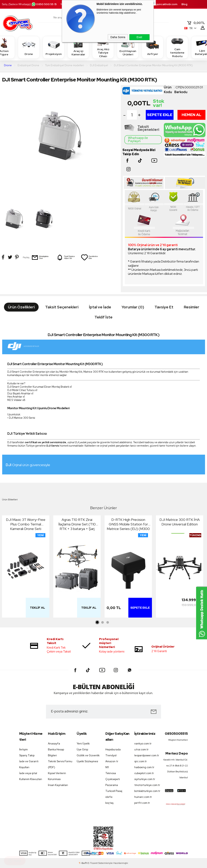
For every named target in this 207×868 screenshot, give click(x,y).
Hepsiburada (113, 749)
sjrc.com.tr (141, 761)
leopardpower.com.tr (147, 755)
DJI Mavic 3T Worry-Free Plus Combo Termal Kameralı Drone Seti (26, 524)
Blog (184, 4)
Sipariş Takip (27, 755)
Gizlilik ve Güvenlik (88, 755)
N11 (107, 767)
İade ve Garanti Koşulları (29, 764)
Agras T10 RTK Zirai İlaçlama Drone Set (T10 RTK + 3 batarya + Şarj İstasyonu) (77, 524)
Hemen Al (191, 115)
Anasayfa (54, 744)
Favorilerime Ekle (89, 257)
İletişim (23, 749)
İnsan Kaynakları (58, 785)
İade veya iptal (28, 773)
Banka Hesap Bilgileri (56, 752)
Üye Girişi (82, 749)
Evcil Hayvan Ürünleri (128, 47)
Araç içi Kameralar (78, 47)
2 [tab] (103, 622)
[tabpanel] (26, 568)
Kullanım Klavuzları (31, 779)
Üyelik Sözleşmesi (87, 761)
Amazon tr (112, 761)
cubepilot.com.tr (144, 773)
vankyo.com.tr (143, 744)
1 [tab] (97, 622)
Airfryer (153, 47)
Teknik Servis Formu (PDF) (60, 764)
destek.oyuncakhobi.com (161, 4)
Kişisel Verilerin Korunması (57, 776)
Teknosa (111, 773)
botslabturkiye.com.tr (147, 791)
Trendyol (111, 755)
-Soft (83, 863)
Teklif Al (37, 608)
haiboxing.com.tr (144, 767)
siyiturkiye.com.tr (145, 779)
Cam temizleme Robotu (177, 47)
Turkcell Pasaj (114, 791)
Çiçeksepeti (113, 779)
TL (196, 23)
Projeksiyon (54, 47)
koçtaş (109, 803)
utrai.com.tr (141, 749)
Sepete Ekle (160, 115)
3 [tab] (108, 622)
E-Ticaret (93, 863)
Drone (29, 47)
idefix (109, 797)
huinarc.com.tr (143, 797)
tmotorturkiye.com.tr (147, 785)
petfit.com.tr (142, 803)
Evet (139, 37)
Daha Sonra (118, 37)
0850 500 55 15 (44, 4)
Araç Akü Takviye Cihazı (103, 47)
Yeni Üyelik (83, 744)
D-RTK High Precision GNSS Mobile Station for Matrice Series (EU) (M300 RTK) (128, 524)
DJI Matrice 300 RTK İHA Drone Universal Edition (180, 522)
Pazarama (112, 785)
